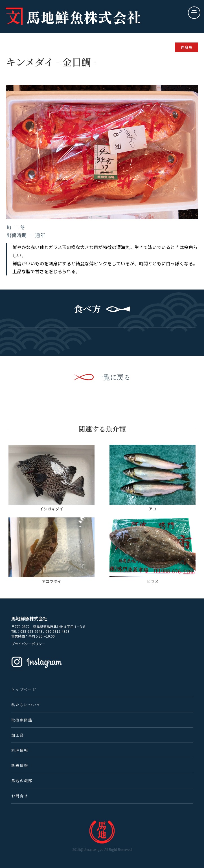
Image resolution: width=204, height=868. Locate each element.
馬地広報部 (22, 781)
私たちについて (26, 705)
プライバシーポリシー (28, 644)
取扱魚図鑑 (22, 720)
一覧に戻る (113, 377)
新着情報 (20, 765)
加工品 (18, 735)
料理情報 (20, 750)
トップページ (24, 689)
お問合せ (20, 796)
